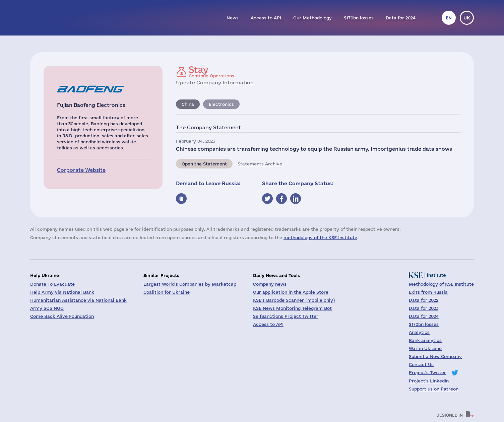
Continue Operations (211, 72)
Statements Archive (260, 164)
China (188, 104)
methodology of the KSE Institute (320, 237)
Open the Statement (204, 164)
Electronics (221, 104)
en (449, 18)
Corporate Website (81, 170)
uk (467, 18)
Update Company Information (215, 83)
